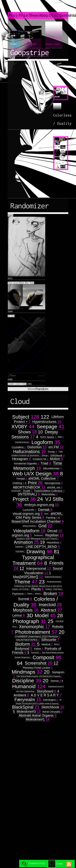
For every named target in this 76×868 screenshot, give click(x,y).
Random (38, 389)
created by (60, 7)
